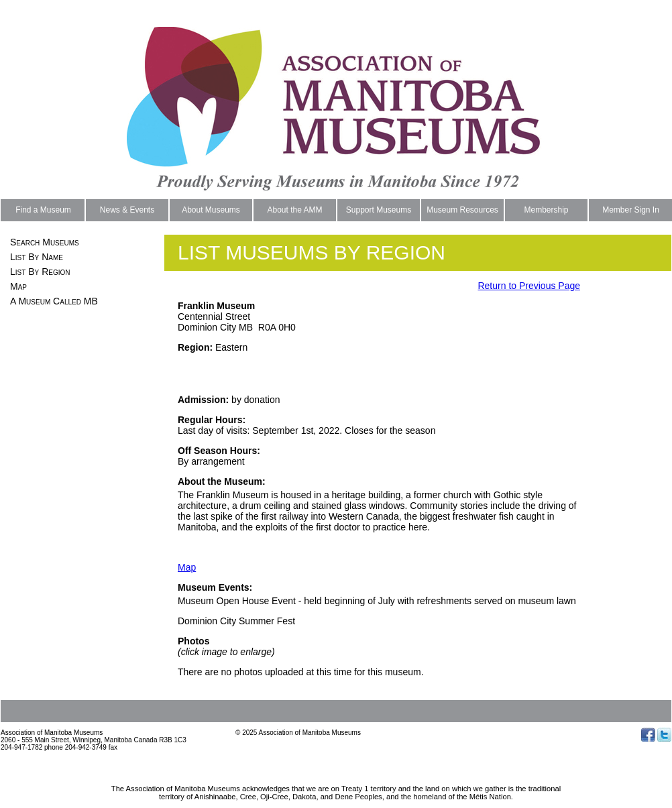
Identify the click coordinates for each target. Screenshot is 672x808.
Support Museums (379, 210)
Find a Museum (43, 210)
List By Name (37, 257)
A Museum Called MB (54, 301)
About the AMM (294, 210)
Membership (546, 210)
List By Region (40, 272)
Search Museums (45, 242)
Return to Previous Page (529, 286)
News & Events (127, 210)
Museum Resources (462, 210)
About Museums (211, 210)
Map (18, 286)
